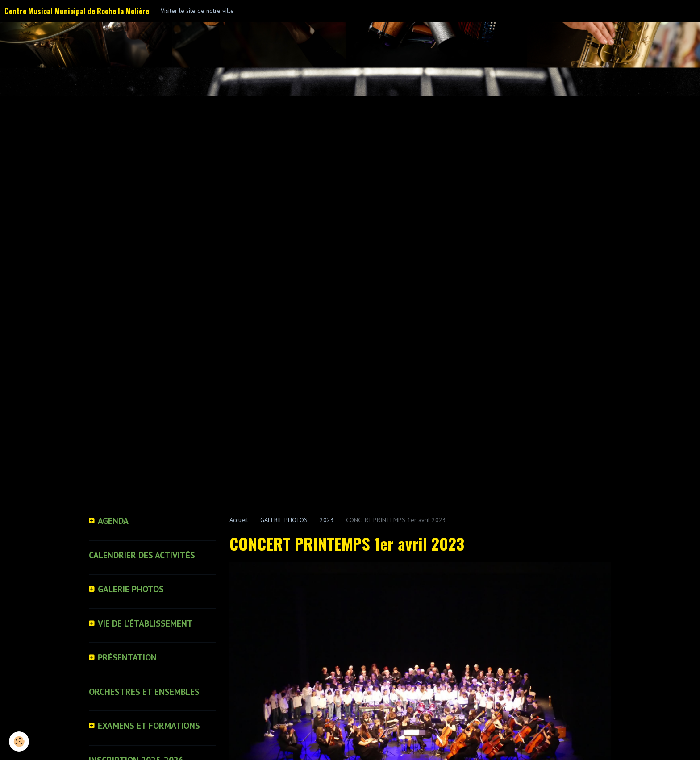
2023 (327, 520)
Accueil (239, 520)
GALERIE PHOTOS (284, 520)
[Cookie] (19, 741)
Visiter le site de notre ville (197, 11)
